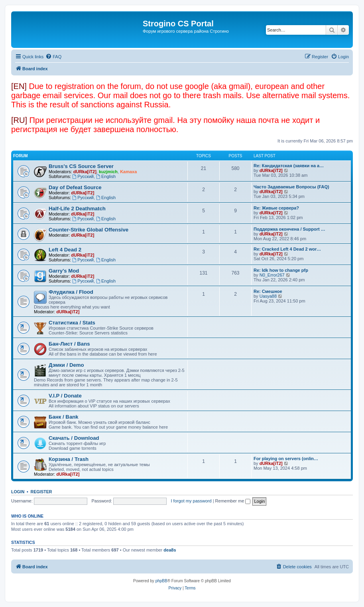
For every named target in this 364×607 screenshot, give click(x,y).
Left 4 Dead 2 (65, 250)
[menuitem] (53, 57)
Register (41, 492)
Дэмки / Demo (66, 365)
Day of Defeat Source (75, 187)
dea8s (170, 550)
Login (18, 492)
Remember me (233, 501)
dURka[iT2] (85, 172)
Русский (83, 176)
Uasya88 (268, 296)
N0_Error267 (272, 275)
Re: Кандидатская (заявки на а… (289, 166)
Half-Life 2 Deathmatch (77, 209)
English (106, 176)
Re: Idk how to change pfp (281, 270)
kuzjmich (108, 172)
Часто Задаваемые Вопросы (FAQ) (291, 187)
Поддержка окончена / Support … (289, 229)
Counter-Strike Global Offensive (89, 230)
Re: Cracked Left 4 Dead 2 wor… (287, 249)
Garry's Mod (64, 271)
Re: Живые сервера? (276, 208)
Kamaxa (128, 172)
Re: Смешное (268, 291)
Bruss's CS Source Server (81, 166)
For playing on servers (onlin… (286, 459)
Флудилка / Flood (71, 292)
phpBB (161, 581)
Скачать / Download (74, 438)
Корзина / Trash (69, 459)
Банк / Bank (64, 417)
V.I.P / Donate (65, 396)
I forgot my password (191, 501)
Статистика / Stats (72, 323)
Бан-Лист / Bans (69, 344)
